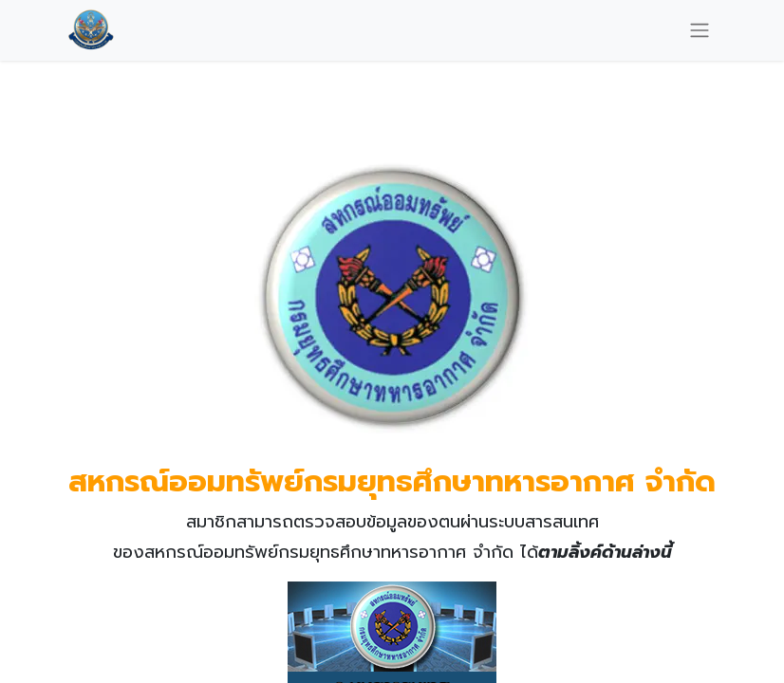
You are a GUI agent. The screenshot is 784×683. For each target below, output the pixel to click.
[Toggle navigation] (700, 30)
